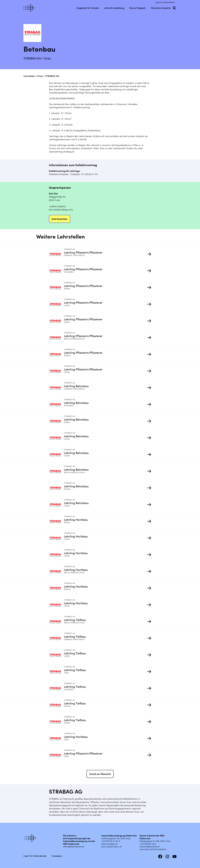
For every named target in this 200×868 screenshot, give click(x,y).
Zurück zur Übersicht (100, 774)
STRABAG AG (52, 76)
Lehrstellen (29, 76)
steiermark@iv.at (109, 844)
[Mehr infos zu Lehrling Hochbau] (57, 522)
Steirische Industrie (161, 8)
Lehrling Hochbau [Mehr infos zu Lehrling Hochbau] (76, 519)
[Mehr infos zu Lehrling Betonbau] (57, 388)
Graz (40, 76)
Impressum (57, 856)
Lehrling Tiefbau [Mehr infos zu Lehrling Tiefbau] (75, 620)
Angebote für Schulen (88, 8)
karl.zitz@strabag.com (61, 210)
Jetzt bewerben (60, 219)
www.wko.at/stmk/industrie (153, 849)
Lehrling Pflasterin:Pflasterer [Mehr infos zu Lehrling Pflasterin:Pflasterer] (83, 252)
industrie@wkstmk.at (149, 846)
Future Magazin (138, 8)
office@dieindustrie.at (74, 846)
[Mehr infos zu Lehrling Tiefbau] (57, 622)
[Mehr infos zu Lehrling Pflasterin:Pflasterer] (57, 254)
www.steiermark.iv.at (111, 846)
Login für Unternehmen (165, 2)
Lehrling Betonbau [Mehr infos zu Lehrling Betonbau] (76, 386)
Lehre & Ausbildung (114, 8)
